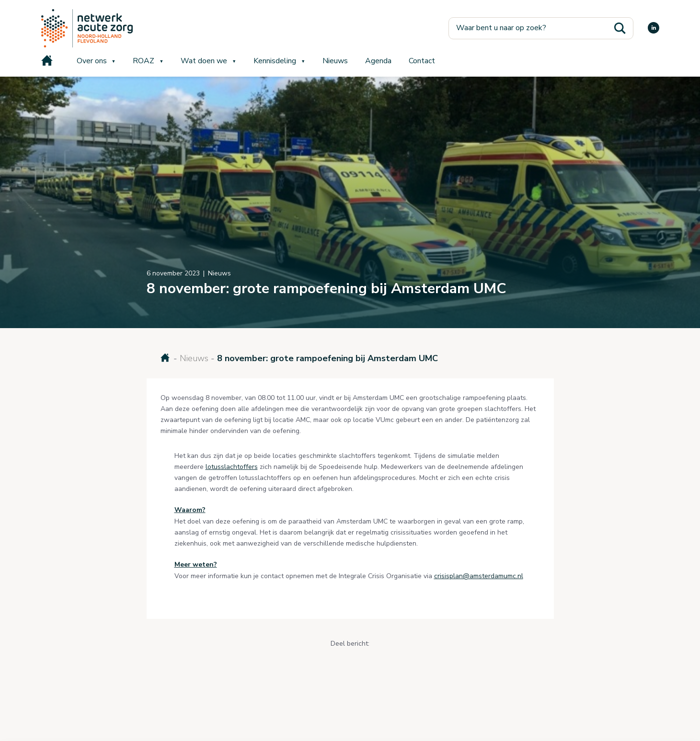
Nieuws (335, 61)
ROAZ (143, 61)
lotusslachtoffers (232, 467)
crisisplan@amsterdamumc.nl (479, 576)
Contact (422, 61)
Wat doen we (204, 61)
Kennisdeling (275, 61)
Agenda (378, 61)
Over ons (92, 61)
